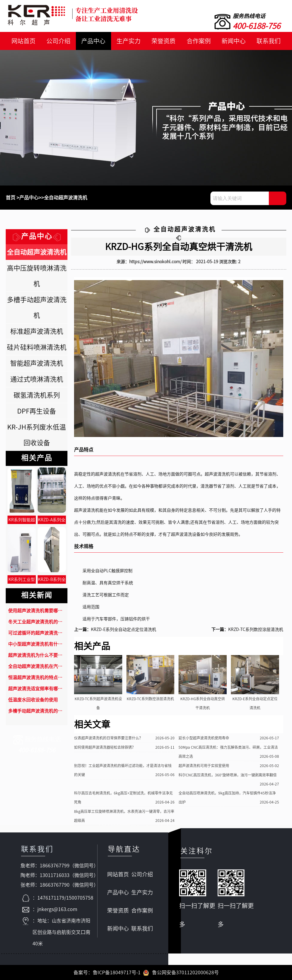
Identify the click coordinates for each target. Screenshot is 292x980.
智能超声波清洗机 (37, 363)
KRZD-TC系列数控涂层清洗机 (256, 629)
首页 (11, 198)
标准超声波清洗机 (37, 331)
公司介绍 (58, 41)
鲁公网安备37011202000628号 (181, 972)
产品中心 (93, 41)
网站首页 (23, 41)
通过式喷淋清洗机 (37, 379)
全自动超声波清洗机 (66, 198)
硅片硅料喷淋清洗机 (37, 347)
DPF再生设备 (37, 411)
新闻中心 (234, 41)
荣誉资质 (163, 41)
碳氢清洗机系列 (37, 395)
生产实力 (129, 41)
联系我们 (269, 41)
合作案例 (199, 41)
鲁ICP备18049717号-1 (117, 972)
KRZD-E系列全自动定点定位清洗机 (124, 629)
